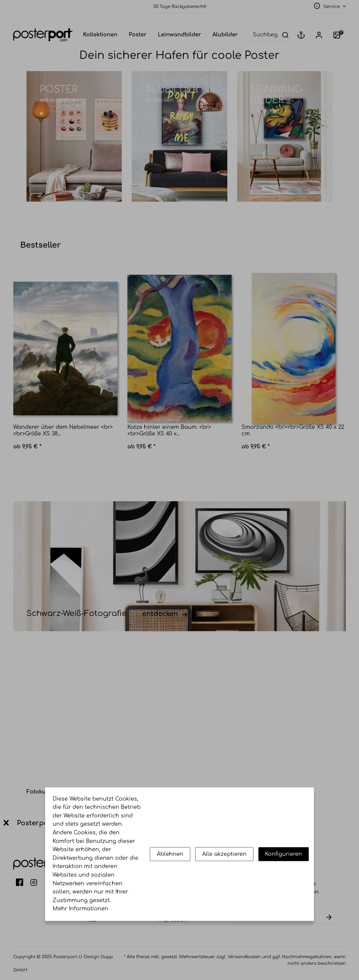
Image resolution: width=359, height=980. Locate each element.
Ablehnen (170, 893)
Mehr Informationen (80, 948)
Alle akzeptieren (224, 893)
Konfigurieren (284, 893)
